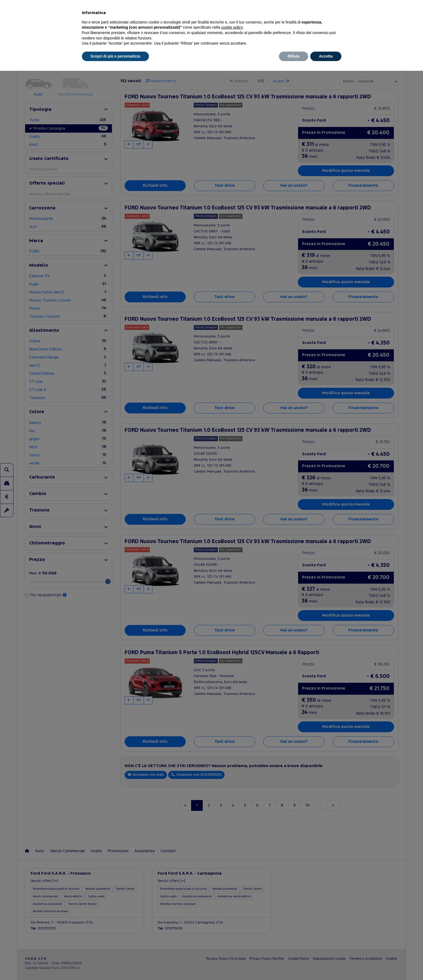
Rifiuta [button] (294, 56)
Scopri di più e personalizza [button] (115, 56)
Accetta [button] (326, 56)
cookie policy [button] (232, 27)
